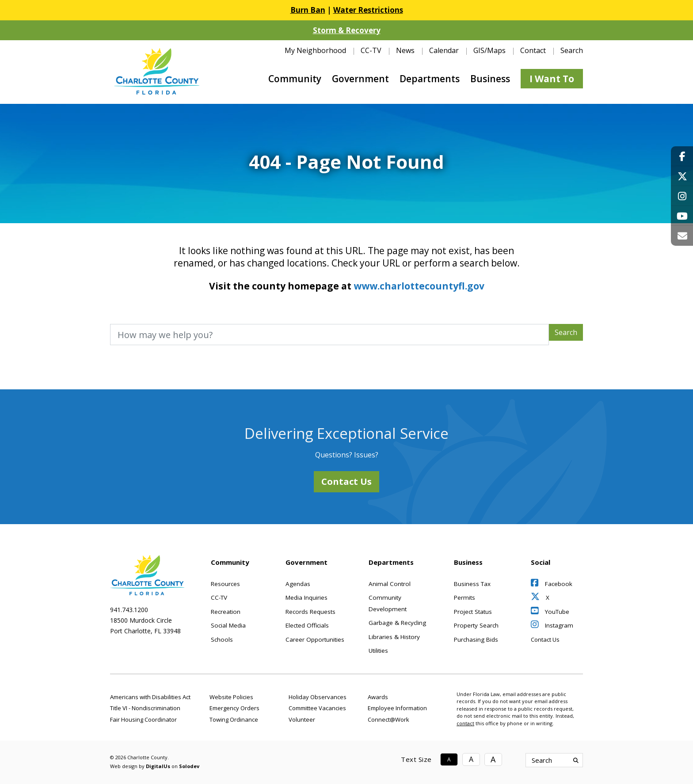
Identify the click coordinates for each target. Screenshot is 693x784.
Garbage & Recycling (397, 623)
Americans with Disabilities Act (150, 697)
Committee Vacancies (317, 708)
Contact (533, 50)
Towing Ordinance (234, 719)
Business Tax (472, 584)
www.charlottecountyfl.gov (419, 286)
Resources (225, 584)
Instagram (552, 625)
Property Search (476, 625)
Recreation (226, 612)
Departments (430, 79)
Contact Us (346, 481)
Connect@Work (388, 719)
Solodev (189, 766)
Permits (465, 598)
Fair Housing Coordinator (143, 719)
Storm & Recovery (347, 30)
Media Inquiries (307, 598)
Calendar (444, 50)
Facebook (552, 584)
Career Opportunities (315, 639)
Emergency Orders (234, 708)
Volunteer (302, 719)
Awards (378, 697)
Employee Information (397, 708)
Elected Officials (307, 625)
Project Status (473, 612)
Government (360, 79)
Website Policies (231, 697)
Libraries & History (394, 637)
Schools (222, 639)
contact (465, 723)
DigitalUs (158, 766)
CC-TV (371, 50)
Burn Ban (308, 10)
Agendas (298, 584)
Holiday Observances (318, 697)
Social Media (228, 625)
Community (295, 79)
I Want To (552, 79)
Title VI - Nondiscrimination (145, 708)
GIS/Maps (489, 50)
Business (490, 79)
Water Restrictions (368, 10)
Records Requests (310, 612)
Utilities (378, 651)
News (405, 50)
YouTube (550, 612)
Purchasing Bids (476, 639)
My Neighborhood (315, 50)
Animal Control (390, 584)
